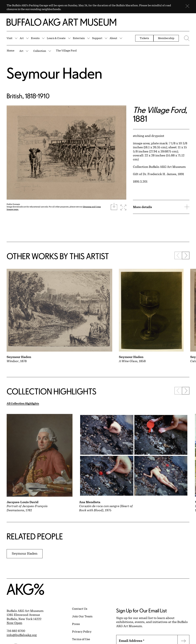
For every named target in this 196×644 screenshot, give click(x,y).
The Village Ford (66, 50)
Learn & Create (56, 38)
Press (76, 624)
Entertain (79, 38)
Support (97, 38)
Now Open (14, 623)
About (113, 38)
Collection (40, 51)
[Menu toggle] (186, 38)
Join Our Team (82, 616)
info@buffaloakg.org (22, 635)
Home (11, 50)
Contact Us (80, 609)
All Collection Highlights (23, 403)
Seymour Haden (54, 73)
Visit (10, 38)
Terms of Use (81, 639)
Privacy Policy (82, 631)
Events (35, 38)
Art (22, 38)
